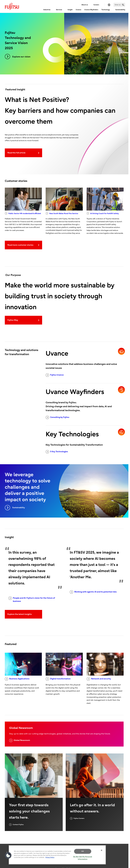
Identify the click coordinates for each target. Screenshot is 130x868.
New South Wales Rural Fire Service (62, 213)
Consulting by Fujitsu (57, 417)
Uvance (78, 10)
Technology (106, 10)
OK (83, 851)
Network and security (99, 679)
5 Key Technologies (57, 452)
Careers (96, 5)
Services (59, 10)
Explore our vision (18, 57)
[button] (8, 855)
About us (85, 5)
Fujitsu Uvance (55, 375)
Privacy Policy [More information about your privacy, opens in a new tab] (50, 857)
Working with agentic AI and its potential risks (93, 592)
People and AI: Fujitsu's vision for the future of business (32, 599)
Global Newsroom (20, 740)
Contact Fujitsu (16, 825)
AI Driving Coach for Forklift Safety (103, 213)
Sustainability (120, 10)
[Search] (119, 5)
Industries (47, 10)
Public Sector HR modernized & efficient (23, 213)
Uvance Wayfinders (91, 10)
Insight (70, 10)
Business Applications (17, 679)
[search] (123, 5)
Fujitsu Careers (77, 818)
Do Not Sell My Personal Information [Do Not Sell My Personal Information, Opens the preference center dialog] (83, 858)
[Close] (102, 850)
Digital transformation (58, 679)
